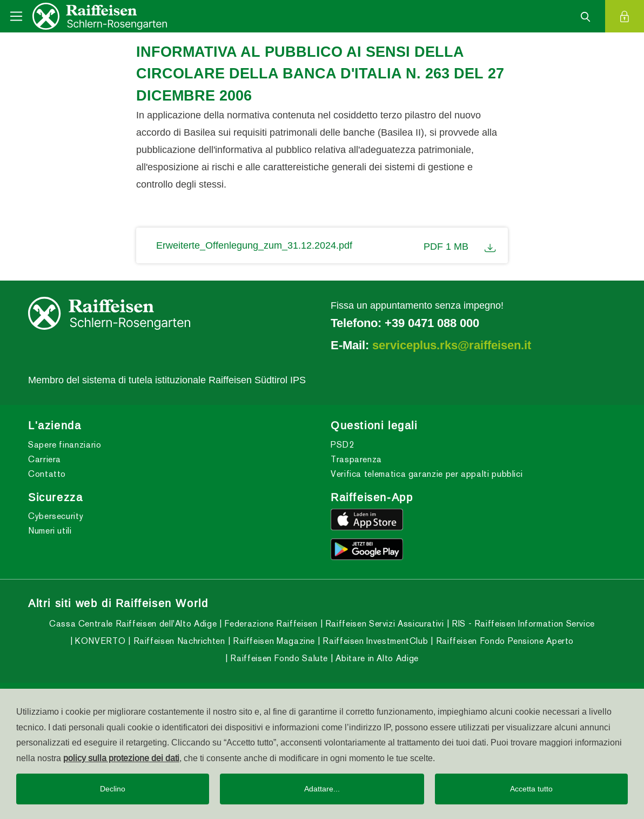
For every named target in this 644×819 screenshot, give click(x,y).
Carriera (45, 459)
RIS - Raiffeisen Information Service (522, 624)
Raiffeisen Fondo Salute (278, 658)
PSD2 (343, 445)
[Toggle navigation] (16, 16)
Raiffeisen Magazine (273, 641)
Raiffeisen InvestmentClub (374, 641)
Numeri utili (50, 531)
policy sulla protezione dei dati (121, 758)
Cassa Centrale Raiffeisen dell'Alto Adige (133, 624)
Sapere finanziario (65, 445)
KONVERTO (99, 641)
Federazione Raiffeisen (270, 624)
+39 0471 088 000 (432, 323)
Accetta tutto (531, 789)
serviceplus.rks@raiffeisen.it (452, 345)
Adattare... (322, 789)
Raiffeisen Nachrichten (178, 641)
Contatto (47, 474)
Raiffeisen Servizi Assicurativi (383, 624)
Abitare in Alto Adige (376, 658)
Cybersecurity (56, 516)
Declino (113, 789)
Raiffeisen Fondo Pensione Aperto (504, 641)
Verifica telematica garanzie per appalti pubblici (427, 474)
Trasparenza (356, 459)
